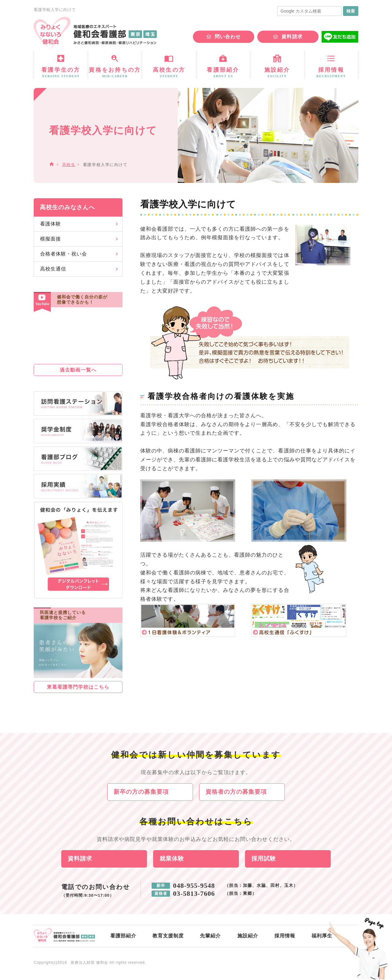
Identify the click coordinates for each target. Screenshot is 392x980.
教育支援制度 (168, 936)
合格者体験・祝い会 (64, 254)
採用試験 (264, 859)
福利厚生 (322, 936)
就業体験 (172, 859)
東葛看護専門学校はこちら (78, 687)
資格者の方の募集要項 (236, 792)
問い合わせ (228, 37)
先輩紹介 (210, 936)
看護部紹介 (123, 936)
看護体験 (51, 224)
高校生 (69, 165)
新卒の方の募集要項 (141, 792)
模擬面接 (51, 239)
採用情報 (285, 936)
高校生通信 (53, 269)
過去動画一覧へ (78, 370)
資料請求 (292, 37)
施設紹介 (248, 936)
